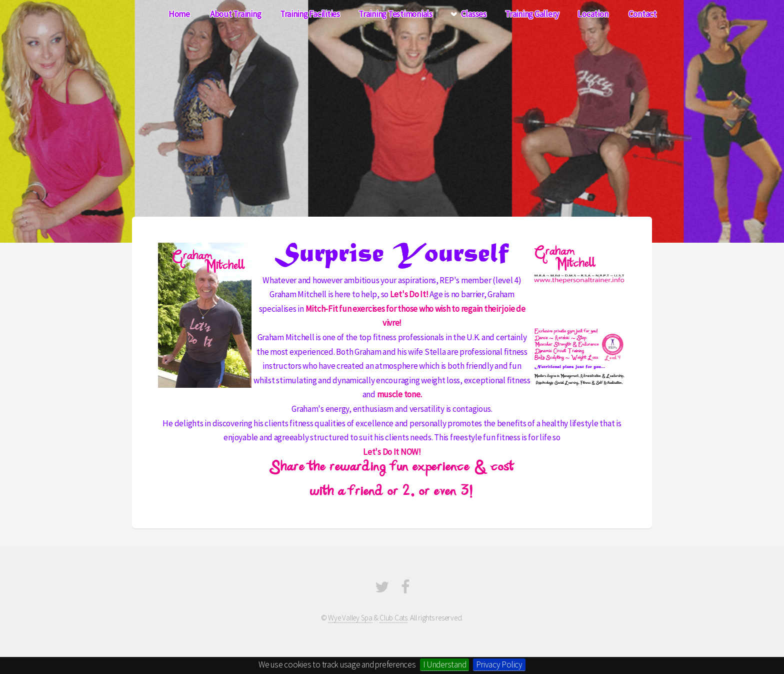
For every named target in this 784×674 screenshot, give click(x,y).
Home (179, 14)
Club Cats (393, 618)
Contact (642, 14)
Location (593, 14)
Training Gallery (532, 14)
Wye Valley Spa (350, 618)
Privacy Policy (499, 664)
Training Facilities (310, 14)
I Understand (445, 664)
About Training (235, 14)
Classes (474, 14)
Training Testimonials (395, 14)
